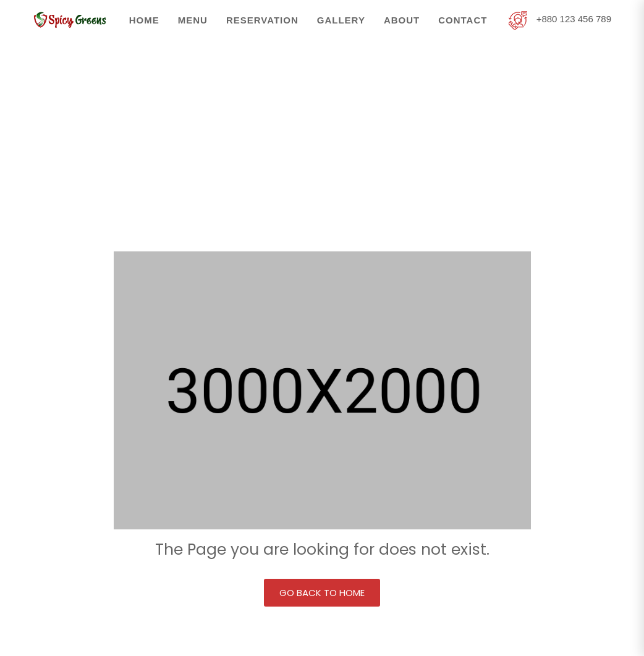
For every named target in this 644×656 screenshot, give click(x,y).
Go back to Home (322, 593)
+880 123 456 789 (560, 19)
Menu (193, 20)
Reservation (262, 20)
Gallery (341, 20)
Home (144, 20)
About (402, 20)
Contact (463, 20)
